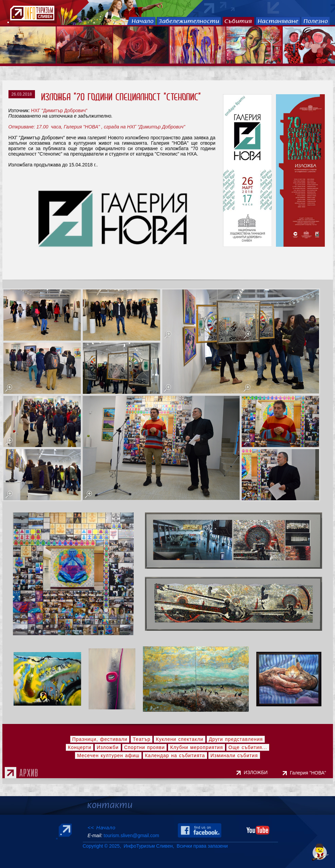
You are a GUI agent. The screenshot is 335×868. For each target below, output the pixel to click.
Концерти (80, 747)
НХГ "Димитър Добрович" (59, 110)
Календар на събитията (175, 755)
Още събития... (248, 747)
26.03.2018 (22, 94)
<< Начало (102, 827)
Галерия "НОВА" (309, 773)
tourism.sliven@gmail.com (131, 835)
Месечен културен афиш (108, 755)
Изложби (108, 747)
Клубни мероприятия (197, 747)
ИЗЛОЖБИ (256, 772)
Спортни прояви (145, 747)
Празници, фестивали (100, 739)
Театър (142, 739)
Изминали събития (234, 755)
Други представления (236, 739)
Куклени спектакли (180, 739)
